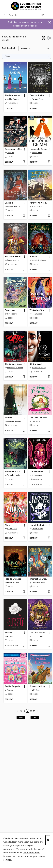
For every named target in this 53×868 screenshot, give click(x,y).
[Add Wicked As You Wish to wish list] (49, 323)
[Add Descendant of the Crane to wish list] (24, 162)
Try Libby (12, 22)
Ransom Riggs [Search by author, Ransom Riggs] (38, 99)
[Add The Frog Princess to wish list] (49, 431)
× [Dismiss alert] (50, 23)
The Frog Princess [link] (38, 418)
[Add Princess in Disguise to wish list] (49, 699)
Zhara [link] (8, 525)
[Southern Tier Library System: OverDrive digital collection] (26, 6)
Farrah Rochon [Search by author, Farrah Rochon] (13, 583)
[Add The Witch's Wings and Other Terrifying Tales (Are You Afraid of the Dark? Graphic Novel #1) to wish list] (24, 484)
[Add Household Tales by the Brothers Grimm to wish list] (49, 162)
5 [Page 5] (21, 711)
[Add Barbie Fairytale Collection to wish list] (24, 699)
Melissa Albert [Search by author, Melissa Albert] (38, 475)
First (21, 717)
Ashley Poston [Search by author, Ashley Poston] (13, 99)
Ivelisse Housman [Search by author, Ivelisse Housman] (14, 206)
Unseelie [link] (9, 203)
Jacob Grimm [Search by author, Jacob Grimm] (37, 153)
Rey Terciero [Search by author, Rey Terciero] (12, 314)
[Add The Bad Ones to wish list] (49, 484)
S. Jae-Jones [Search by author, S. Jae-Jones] (12, 529)
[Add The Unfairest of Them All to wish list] (49, 646)
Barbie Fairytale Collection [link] (14, 686)
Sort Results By (9, 48)
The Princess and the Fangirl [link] (14, 96)
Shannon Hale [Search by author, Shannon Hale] (38, 636)
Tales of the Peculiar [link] (39, 96)
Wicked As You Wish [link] (39, 310)
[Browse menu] (48, 15)
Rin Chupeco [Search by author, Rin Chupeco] (37, 314)
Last (35, 717)
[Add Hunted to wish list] (24, 431)
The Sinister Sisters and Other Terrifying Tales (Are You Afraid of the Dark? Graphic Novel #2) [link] (14, 364)
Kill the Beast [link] (36, 364)
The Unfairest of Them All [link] (39, 633)
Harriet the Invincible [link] (39, 525)
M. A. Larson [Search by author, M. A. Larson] (37, 206)
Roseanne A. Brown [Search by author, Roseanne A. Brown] (15, 368)
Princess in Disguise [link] (39, 686)
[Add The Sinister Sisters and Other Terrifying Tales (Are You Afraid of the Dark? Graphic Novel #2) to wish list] (24, 377)
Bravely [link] (33, 257)
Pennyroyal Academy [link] (39, 203)
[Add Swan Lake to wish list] (24, 323)
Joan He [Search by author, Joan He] (10, 153)
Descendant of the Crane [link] (14, 149)
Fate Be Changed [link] (13, 579)
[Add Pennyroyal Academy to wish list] (49, 216)
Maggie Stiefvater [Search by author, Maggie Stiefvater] (39, 260)
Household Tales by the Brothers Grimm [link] (39, 149)
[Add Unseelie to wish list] (24, 216)
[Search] (4, 15)
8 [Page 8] (31, 711)
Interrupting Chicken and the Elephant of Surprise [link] (39, 579)
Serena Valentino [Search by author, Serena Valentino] (39, 368)
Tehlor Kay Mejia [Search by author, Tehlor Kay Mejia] (14, 475)
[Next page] (38, 711)
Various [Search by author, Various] (10, 690)
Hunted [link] (8, 418)
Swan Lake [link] (10, 310)
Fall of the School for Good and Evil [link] (14, 257)
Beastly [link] (8, 633)
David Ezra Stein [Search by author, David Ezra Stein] (38, 583)
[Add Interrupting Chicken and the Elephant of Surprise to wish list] (49, 592)
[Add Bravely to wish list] (49, 270)
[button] (43, 39)
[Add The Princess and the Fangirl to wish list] (24, 108)
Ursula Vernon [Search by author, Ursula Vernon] (38, 529)
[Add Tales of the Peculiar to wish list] (49, 108)
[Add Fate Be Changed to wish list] (24, 592)
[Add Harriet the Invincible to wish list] (49, 538)
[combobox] (21, 15)
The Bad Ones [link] (36, 472)
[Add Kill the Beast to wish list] (49, 377)
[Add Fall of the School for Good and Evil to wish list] (24, 270)
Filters (7, 56)
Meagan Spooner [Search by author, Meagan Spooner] (14, 421)
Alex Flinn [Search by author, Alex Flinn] (11, 636)
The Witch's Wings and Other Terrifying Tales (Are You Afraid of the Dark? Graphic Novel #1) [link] (14, 472)
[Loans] (42, 16)
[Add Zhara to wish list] (24, 538)
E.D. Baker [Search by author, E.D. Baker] (36, 421)
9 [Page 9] (34, 711)
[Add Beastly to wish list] (24, 646)
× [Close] (48, 840)
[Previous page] (17, 711)
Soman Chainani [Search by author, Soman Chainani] (14, 260)
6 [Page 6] (24, 711)
